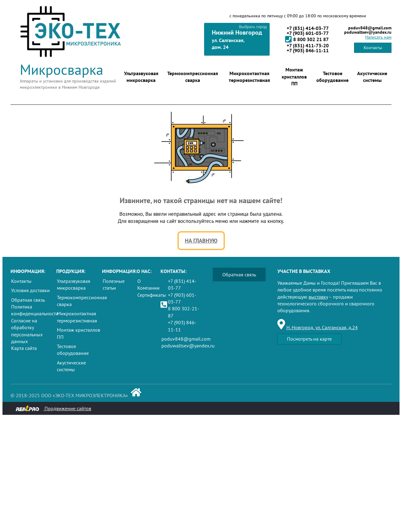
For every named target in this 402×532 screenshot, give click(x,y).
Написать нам (378, 37)
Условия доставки (30, 290)
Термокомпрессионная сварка (193, 77)
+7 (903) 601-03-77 (308, 33)
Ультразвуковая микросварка (141, 77)
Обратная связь (28, 300)
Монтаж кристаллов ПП (294, 77)
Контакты (373, 48)
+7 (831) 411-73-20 (308, 45)
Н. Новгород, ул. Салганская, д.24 (322, 327)
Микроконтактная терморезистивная (249, 77)
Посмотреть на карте (309, 339)
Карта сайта (24, 348)
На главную (201, 241)
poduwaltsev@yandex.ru (368, 32)
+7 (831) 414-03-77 (308, 28)
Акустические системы (372, 77)
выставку (318, 297)
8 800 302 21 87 (307, 39)
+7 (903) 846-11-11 (308, 50)
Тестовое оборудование (332, 77)
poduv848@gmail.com (370, 28)
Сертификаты (152, 295)
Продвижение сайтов (53, 408)
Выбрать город (253, 27)
